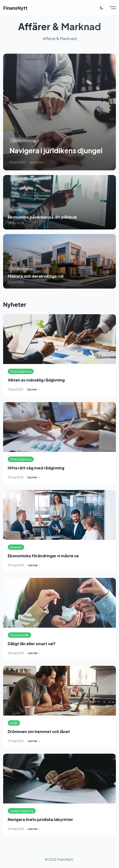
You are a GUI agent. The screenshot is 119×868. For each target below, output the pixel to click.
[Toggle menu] (113, 8)
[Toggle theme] (101, 8)
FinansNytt (15, 8)
